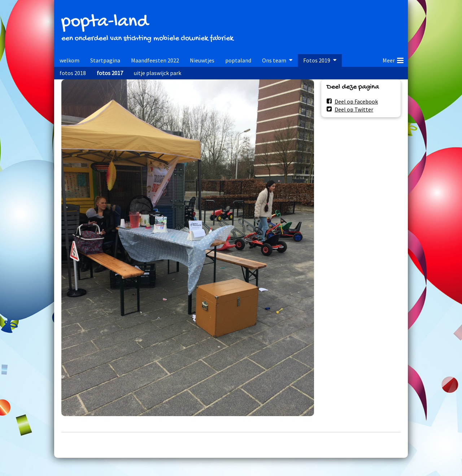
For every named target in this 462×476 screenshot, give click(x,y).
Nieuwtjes (202, 60)
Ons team (274, 60)
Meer (393, 59)
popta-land (105, 22)
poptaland (238, 60)
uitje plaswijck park (158, 73)
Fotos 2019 (317, 60)
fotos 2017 (110, 73)
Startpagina (105, 60)
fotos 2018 (73, 73)
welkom (69, 60)
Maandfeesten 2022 (155, 60)
